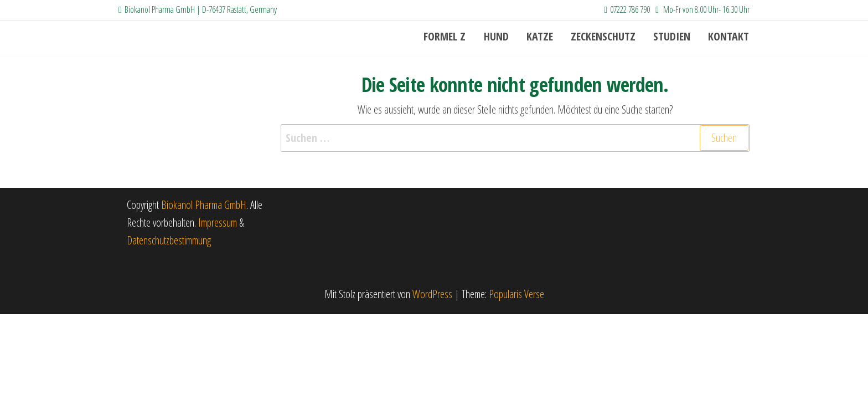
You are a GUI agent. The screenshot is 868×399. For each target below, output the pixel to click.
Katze (544, 37)
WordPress (432, 294)
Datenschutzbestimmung (169, 240)
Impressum (219, 222)
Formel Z (451, 37)
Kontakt (729, 37)
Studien (673, 37)
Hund (501, 37)
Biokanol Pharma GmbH (204, 205)
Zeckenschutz (606, 37)
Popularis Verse (516, 294)
